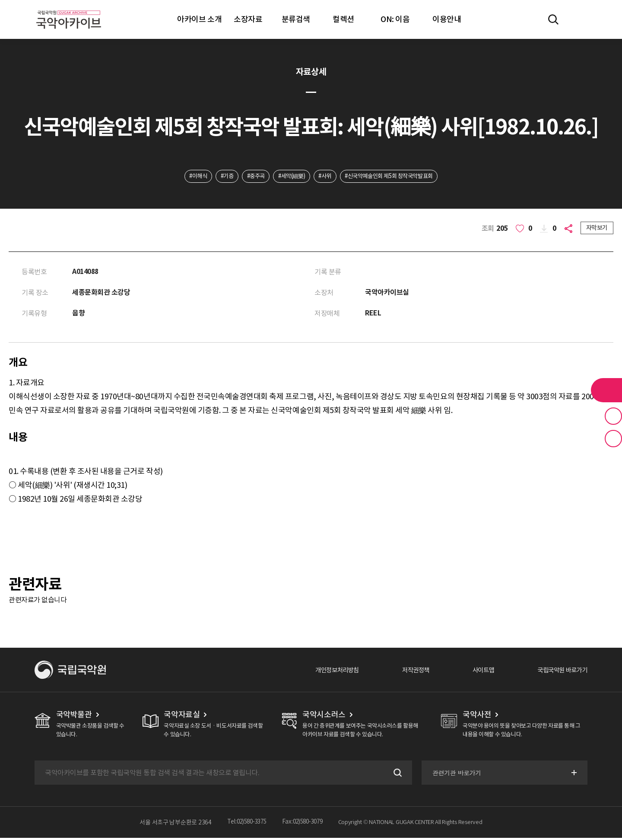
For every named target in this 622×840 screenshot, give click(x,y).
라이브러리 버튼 (606, 390)
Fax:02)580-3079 (305, 824)
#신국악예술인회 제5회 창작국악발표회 (396, 177)
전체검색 (553, 19)
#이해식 (188, 177)
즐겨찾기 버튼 (613, 416)
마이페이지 (578, 19)
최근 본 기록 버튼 (613, 439)
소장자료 (248, 19)
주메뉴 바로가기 (0, 0)
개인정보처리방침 (318, 672)
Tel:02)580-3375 (245, 824)
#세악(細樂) (290, 177)
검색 (395, 775)
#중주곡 (251, 177)
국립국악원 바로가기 (559, 672)
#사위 (327, 177)
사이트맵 (474, 672)
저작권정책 (402, 672)
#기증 (220, 177)
